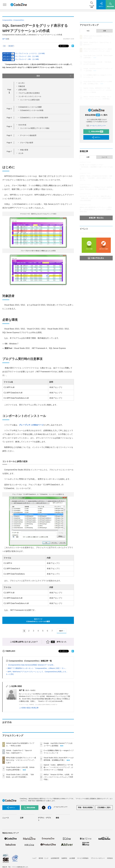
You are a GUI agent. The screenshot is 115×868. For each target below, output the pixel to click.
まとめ (21, 153)
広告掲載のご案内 (104, 807)
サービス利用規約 (83, 858)
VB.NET (11, 46)
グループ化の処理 (27, 143)
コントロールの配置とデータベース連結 (35, 128)
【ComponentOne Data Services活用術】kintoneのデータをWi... (31, 665)
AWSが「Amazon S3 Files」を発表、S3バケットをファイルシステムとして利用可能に (58, 777)
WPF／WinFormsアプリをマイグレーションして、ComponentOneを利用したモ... (37, 672)
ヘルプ (34, 858)
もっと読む (10, 674)
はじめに (22, 83)
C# (4, 46)
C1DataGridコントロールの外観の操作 (34, 118)
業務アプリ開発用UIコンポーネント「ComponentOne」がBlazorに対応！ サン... (37, 668)
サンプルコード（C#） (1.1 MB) (27, 56)
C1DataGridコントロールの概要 (30, 107)
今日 (88, 31)
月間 (104, 31)
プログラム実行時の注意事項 (29, 93)
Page (9, 109)
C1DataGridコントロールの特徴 (32, 110)
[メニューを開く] (5, 5)
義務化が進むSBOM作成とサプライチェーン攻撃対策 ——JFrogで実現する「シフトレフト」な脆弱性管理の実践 (96, 210)
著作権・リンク (44, 858)
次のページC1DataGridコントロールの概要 (38, 620)
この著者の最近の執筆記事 (29, 708)
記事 (88, 157)
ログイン (96, 137)
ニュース (104, 157)
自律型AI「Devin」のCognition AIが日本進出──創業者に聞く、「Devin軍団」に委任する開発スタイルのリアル (96, 178)
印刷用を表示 (9, 651)
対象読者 (22, 86)
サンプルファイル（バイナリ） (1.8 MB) (30, 53)
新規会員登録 (96, 132)
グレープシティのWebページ (31, 425)
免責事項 (64, 858)
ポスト (63, 46)
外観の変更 (24, 150)
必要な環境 (22, 90)
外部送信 (110, 858)
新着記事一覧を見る (96, 218)
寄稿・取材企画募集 (85, 807)
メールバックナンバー (96, 126)
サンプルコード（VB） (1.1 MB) (27, 59)
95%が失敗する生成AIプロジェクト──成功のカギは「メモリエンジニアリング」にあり (21, 760)
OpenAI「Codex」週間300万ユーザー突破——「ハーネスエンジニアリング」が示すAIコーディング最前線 (58, 767)
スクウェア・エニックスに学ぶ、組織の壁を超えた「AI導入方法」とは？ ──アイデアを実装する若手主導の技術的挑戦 (96, 198)
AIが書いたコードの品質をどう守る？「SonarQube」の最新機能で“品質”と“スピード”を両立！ (96, 167)
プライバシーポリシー (98, 858)
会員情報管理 (55, 858)
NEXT (62, 631)
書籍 (57, 818)
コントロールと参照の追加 (30, 100)
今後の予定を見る (96, 258)
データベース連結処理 (28, 135)
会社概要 (72, 858)
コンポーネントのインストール (30, 96)
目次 (54, 76)
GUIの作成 (22, 125)
